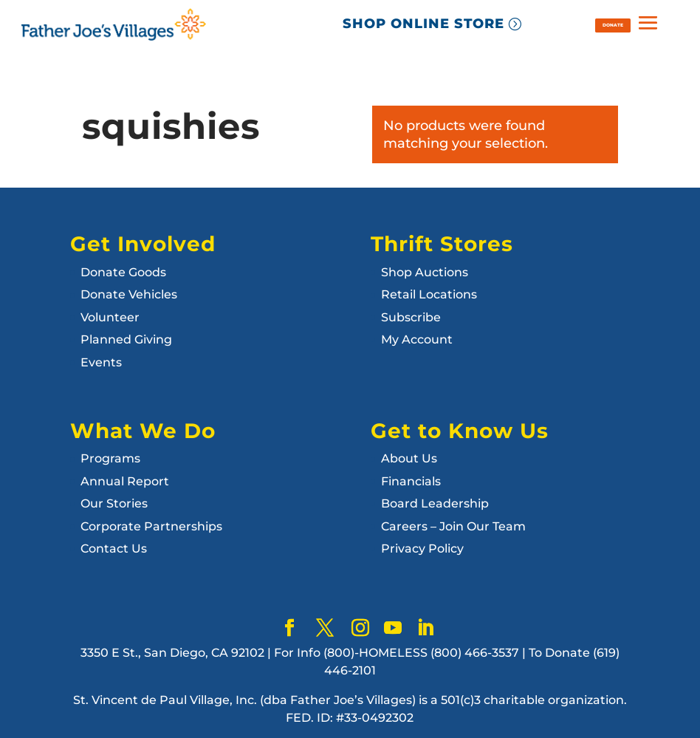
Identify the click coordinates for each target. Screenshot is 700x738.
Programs (110, 458)
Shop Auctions (425, 272)
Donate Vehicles (129, 294)
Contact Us (114, 549)
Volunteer (110, 317)
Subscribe (411, 317)
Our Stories (114, 503)
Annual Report (125, 481)
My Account (417, 339)
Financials (411, 481)
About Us (409, 458)
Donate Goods (123, 272)
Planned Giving (126, 339)
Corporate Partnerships (151, 526)
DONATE (613, 25)
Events (101, 362)
